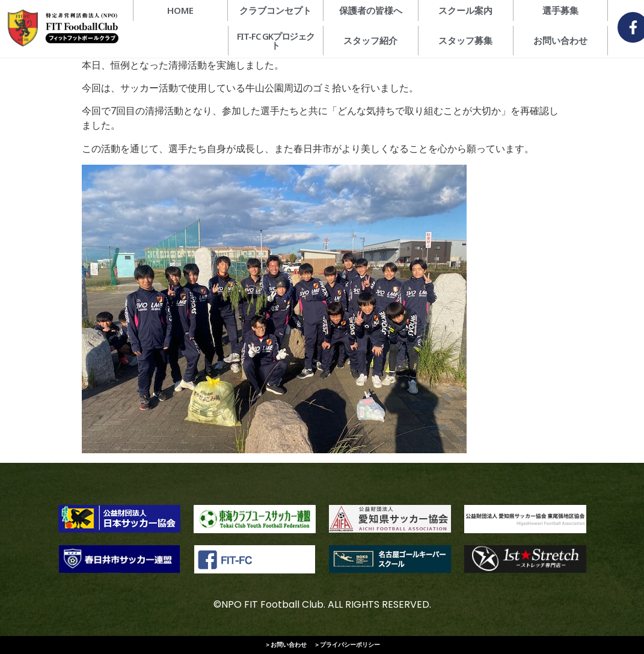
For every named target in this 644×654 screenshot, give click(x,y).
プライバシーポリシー (350, 645)
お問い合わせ (289, 645)
